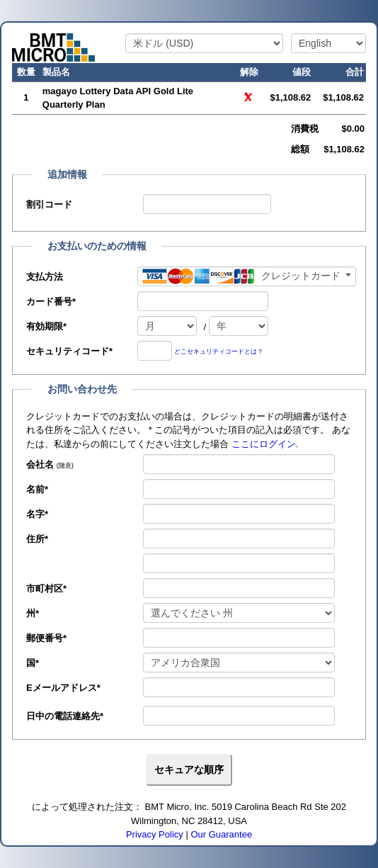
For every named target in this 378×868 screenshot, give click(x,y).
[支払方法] (247, 276)
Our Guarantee (221, 834)
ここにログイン (264, 444)
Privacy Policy (155, 834)
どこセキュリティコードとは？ (219, 351)
